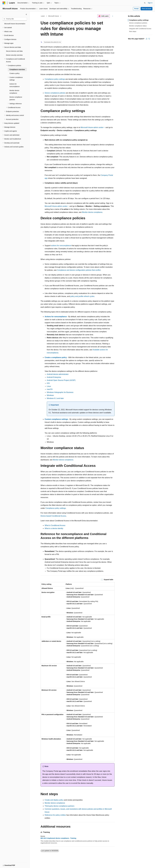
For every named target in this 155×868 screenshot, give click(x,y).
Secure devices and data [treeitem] (14, 51)
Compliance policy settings (55, 79)
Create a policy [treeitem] (14, 73)
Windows (50, 395)
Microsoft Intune (54, 16)
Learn (43, 16)
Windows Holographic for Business (60, 392)
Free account (146, 9)
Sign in (150, 3)
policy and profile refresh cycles (82, 296)
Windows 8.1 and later (55, 398)
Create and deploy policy (54, 800)
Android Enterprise (54, 377)
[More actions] (113, 16)
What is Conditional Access (55, 525)
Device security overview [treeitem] (14, 55)
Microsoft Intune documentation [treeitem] (15, 24)
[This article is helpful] (147, 39)
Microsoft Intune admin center (92, 127)
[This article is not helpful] (149, 39)
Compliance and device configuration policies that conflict (79, 270)
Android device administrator (58, 374)
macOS (50, 389)
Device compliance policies (55, 93)
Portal (136, 9)
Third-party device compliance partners (60, 806)
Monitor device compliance (92, 212)
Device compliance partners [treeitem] (16, 98)
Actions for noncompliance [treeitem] (15, 85)
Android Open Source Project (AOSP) (61, 380)
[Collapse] (26, 14)
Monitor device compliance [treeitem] (14, 92)
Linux (49, 386)
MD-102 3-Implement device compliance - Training (58, 838)
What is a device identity (54, 528)
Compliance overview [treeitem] (17, 70)
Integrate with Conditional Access (140, 29)
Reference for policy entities (55, 815)
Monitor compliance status (138, 26)
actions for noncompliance (61, 246)
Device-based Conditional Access (53, 516)
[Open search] (145, 3)
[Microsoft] (4, 3)
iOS (48, 383)
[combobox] (15, 19)
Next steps (133, 31)
